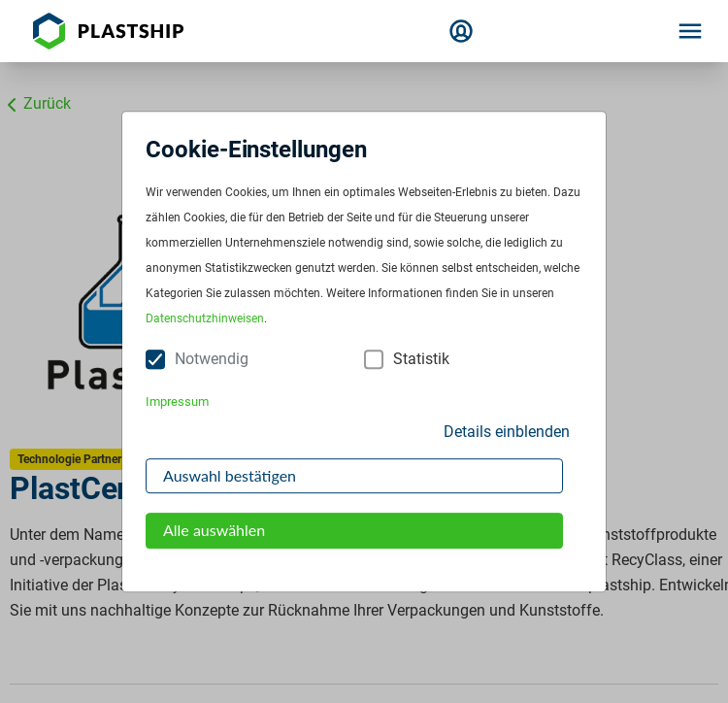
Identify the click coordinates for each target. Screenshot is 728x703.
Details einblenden (507, 432)
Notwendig (212, 360)
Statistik (421, 360)
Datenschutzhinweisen (205, 319)
